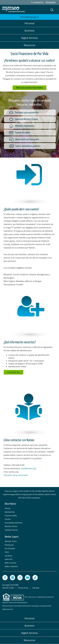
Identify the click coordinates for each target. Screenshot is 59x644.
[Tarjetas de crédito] (32, 133)
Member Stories (11, 526)
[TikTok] (35, 578)
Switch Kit (9, 559)
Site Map (36, 588)
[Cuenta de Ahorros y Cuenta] (32, 119)
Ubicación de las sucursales (16, 475)
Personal (29, 23)
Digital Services (29, 38)
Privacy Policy (23, 588)
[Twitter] (12, 578)
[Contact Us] (37, 2)
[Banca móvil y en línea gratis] (32, 139)
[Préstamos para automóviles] (32, 112)
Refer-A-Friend (10, 563)
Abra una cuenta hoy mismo (29, 88)
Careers (8, 519)
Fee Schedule (10, 548)
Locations (8, 556)
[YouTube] (27, 578)
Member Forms (11, 541)
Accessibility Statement (14, 523)
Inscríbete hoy (14, 372)
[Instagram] (20, 578)
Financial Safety (11, 516)
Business (29, 31)
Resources (29, 45)
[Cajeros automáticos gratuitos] (32, 146)
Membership (10, 512)
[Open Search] (52, 10)
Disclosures (9, 545)
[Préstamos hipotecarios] (32, 126)
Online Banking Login (30, 17)
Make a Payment (11, 566)
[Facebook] (5, 578)
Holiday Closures (11, 530)
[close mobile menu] (57, 3)
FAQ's (7, 552)
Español (51, 2)
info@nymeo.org (28, 468)
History (8, 508)
